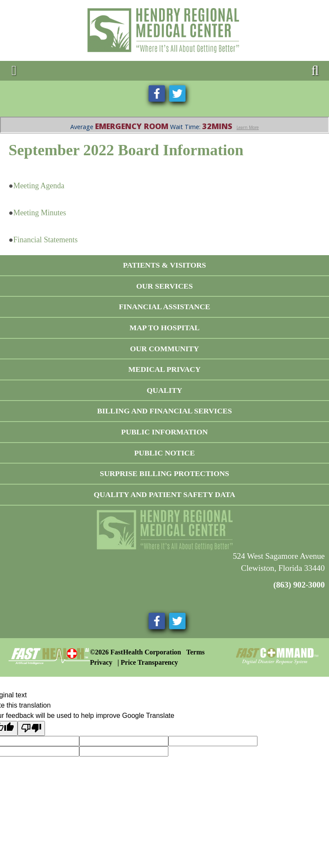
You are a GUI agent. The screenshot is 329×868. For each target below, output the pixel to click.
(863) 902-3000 (299, 585)
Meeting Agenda (39, 186)
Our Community (164, 349)
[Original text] (213, 741)
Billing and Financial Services (165, 411)
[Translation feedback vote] (124, 751)
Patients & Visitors (164, 265)
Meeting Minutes (40, 213)
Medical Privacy (165, 369)
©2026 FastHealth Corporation (136, 652)
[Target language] (124, 741)
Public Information (164, 432)
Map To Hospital (164, 328)
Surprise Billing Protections (164, 473)
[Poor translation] (31, 728)
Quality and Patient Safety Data (164, 494)
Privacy (101, 662)
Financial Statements (45, 240)
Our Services (164, 286)
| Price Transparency (148, 662)
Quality (165, 390)
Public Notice (164, 453)
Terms (196, 652)
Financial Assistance (164, 307)
